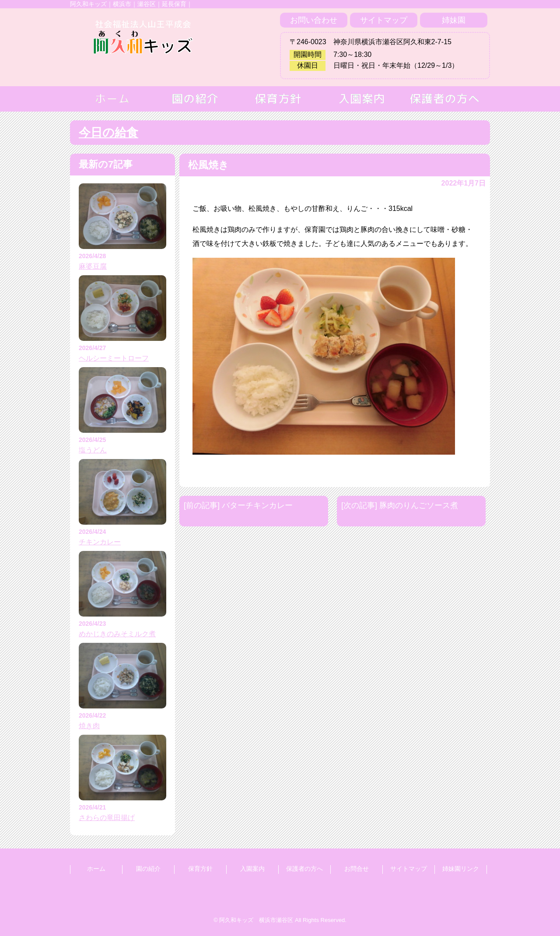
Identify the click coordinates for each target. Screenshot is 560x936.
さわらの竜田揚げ (107, 818)
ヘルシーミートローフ (114, 358)
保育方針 (200, 869)
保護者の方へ (304, 869)
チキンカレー (100, 542)
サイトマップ (384, 20)
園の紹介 (148, 869)
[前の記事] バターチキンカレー (238, 505)
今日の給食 (108, 133)
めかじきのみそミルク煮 (117, 634)
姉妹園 (454, 20)
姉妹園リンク (461, 869)
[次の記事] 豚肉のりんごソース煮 (400, 505)
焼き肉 (89, 726)
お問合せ (357, 869)
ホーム (96, 869)
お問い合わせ (314, 20)
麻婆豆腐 (93, 266)
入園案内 (252, 869)
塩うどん (93, 450)
